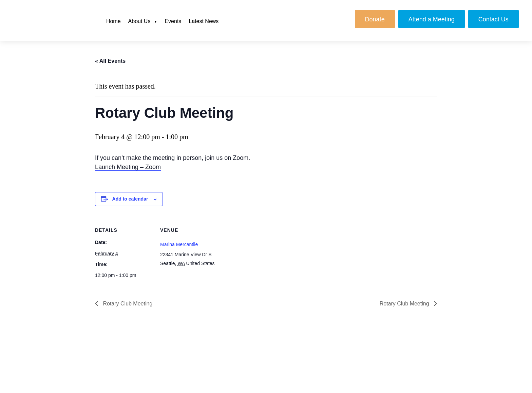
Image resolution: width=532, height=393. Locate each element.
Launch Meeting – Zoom (128, 167)
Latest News (204, 21)
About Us (139, 21)
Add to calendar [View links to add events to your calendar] (130, 199)
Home (113, 21)
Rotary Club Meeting (127, 304)
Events (173, 21)
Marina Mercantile (179, 244)
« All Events (110, 61)
